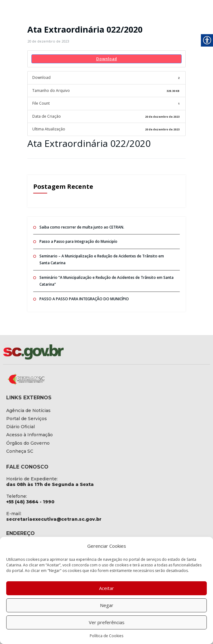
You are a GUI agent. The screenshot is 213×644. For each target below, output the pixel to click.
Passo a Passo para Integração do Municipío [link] (78, 241)
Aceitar (106, 588)
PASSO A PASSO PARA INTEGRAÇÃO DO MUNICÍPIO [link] (84, 299)
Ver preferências (107, 622)
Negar (107, 605)
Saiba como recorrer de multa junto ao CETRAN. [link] (82, 227)
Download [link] (107, 59)
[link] (48, 41)
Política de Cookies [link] (106, 636)
